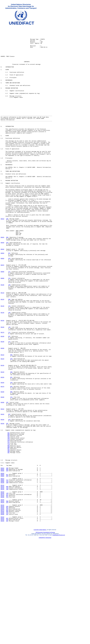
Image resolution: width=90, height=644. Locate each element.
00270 (2, 459)
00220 (2, 426)
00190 (2, 405)
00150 (2, 380)
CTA (9, 329)
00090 (2, 329)
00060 (2, 305)
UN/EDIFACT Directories (45, 637)
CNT (7, 478)
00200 (2, 413)
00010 (2, 258)
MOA (11, 421)
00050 (2, 299)
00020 (2, 280)
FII (9, 321)
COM (9, 337)
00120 (2, 355)
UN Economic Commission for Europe (45, 632)
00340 (2, 503)
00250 (2, 448)
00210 (2, 421)
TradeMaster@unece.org (59, 635)
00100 (2, 337)
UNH (7, 258)
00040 (2, 294)
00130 (2, 362)
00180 (2, 399)
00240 (2, 442)
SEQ (11, 442)
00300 (2, 478)
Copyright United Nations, (40, 630)
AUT (9, 492)
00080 (2, 321)
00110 (2, 347)
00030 (2, 286)
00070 (2, 313)
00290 (2, 472)
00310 (2, 486)
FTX (9, 405)
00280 (2, 465)
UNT (7, 503)
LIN (9, 388)
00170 (2, 394)
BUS (11, 459)
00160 (2, 388)
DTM (7, 286)
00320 (2, 492)
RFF (9, 299)
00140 (2, 370)
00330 (2, 499)
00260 (2, 454)
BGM (7, 280)
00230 (2, 434)
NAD (9, 355)
